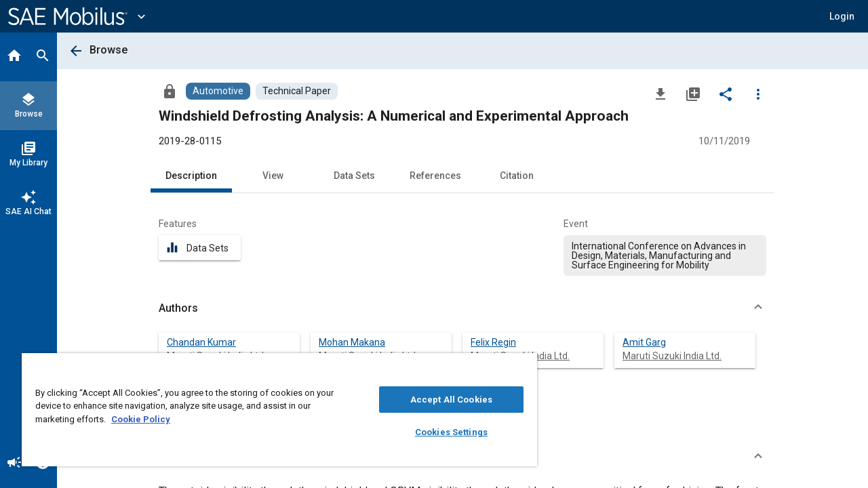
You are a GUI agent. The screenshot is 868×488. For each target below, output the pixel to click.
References (435, 176)
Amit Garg (644, 342)
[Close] (511, 368)
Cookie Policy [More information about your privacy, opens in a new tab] (141, 419)
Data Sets (354, 176)
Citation (517, 176)
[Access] (170, 91)
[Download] (660, 94)
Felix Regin (493, 342)
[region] (273, 410)
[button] (842, 16)
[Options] (758, 94)
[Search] (43, 57)
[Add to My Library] (693, 94)
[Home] (14, 57)
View (273, 176)
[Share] (726, 94)
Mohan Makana (352, 342)
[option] (665, 256)
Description (191, 176)
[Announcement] (14, 464)
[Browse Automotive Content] (218, 91)
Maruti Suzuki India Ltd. (672, 356)
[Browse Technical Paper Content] (297, 91)
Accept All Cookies (441, 400)
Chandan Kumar (201, 342)
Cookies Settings (441, 432)
